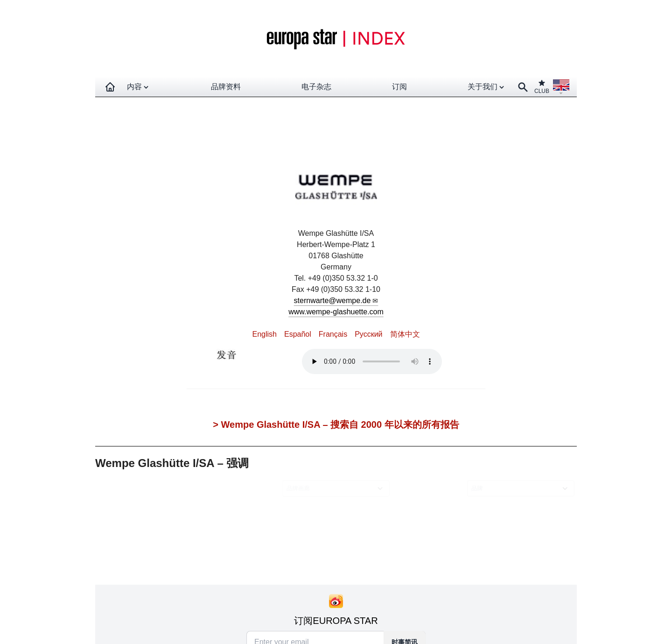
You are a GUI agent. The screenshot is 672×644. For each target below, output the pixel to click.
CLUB (542, 87)
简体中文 (405, 334)
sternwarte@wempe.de (332, 301)
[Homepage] (110, 87)
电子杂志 (316, 87)
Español (298, 334)
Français (333, 334)
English (264, 334)
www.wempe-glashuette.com (336, 312)
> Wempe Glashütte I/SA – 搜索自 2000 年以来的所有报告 (336, 425)
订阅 (399, 87)
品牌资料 (226, 87)
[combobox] (338, 489)
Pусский (368, 334)
